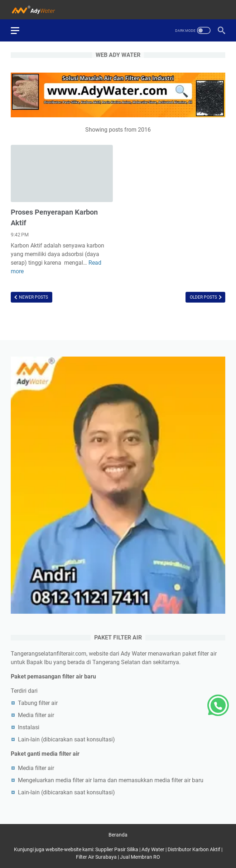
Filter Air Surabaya (96, 857)
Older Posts (204, 297)
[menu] (19, 30)
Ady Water (153, 849)
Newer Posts (33, 297)
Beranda (118, 835)
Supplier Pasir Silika (117, 849)
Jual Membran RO (140, 857)
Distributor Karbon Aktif (194, 849)
